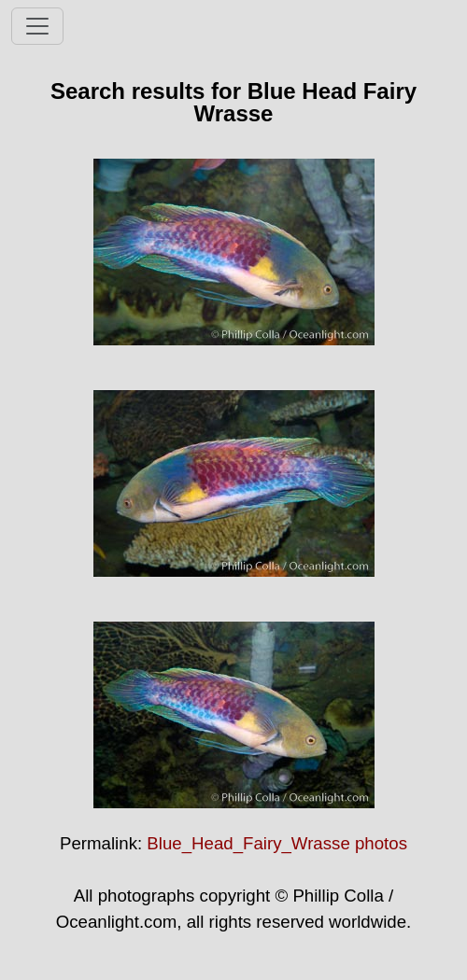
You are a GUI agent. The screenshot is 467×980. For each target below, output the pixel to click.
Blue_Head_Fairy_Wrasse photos (277, 843)
